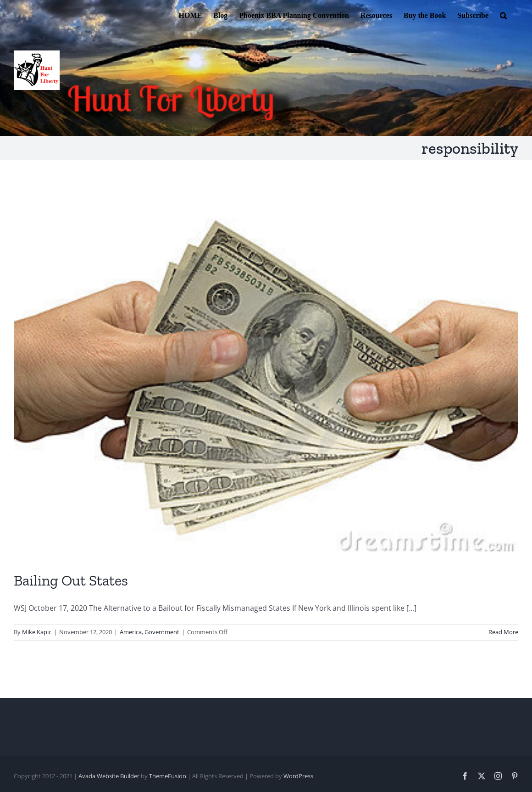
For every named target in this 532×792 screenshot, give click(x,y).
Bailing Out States (71, 580)
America (131, 632)
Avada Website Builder (109, 776)
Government (162, 632)
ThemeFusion (168, 776)
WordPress (298, 776)
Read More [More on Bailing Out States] (503, 632)
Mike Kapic (37, 632)
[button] (503, 15)
